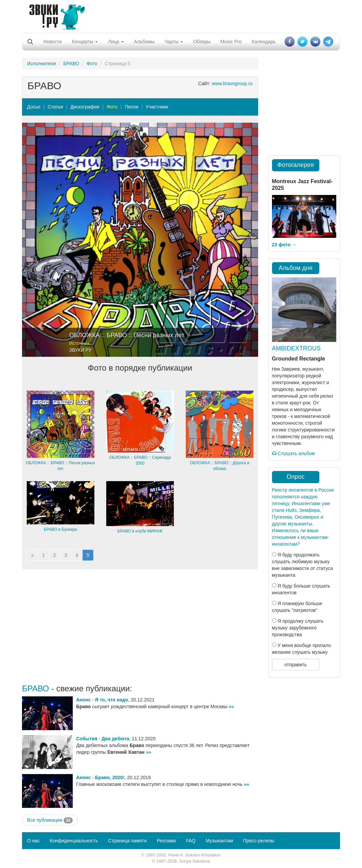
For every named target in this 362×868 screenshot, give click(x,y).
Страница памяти (127, 841)
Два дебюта (115, 739)
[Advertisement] (179, 15)
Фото (92, 64)
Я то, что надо (112, 700)
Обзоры (202, 42)
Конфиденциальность (74, 841)
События (87, 739)
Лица (116, 42)
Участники (157, 107)
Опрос (296, 477)
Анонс (83, 700)
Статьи (55, 107)
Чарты (174, 42)
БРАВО (71, 64)
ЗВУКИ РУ (81, 350)
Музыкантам (219, 841)
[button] (40, 240)
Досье (34, 107)
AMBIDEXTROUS (296, 348)
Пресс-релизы (259, 841)
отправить (295, 665)
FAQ (191, 841)
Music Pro (231, 42)
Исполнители (41, 64)
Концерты (85, 42)
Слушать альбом (293, 453)
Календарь (264, 42)
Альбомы (144, 42)
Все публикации (50, 820)
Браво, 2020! (110, 777)
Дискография (85, 107)
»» (231, 706)
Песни (132, 107)
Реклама (166, 841)
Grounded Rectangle (299, 359)
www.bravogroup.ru (232, 83)
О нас (33, 841)
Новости (52, 42)
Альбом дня (296, 268)
